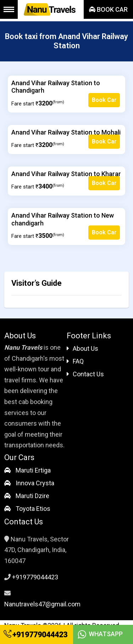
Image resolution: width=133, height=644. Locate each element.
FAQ (75, 361)
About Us (82, 348)
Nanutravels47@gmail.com (42, 604)
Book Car (108, 9)
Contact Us (85, 374)
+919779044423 (35, 634)
